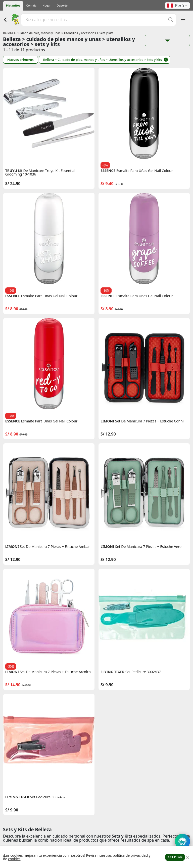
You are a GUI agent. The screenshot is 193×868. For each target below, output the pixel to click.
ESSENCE (108, 171)
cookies (14, 859)
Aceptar (175, 857)
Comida (31, 5)
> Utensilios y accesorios (79, 33)
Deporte (62, 5)
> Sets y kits (105, 33)
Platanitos (13, 5)
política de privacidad (130, 855)
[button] (177, 6)
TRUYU (11, 171)
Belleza (8, 33)
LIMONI (107, 421)
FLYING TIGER (112, 672)
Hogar (47, 5)
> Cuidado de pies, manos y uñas (37, 33)
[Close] (187, 857)
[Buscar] (171, 19)
